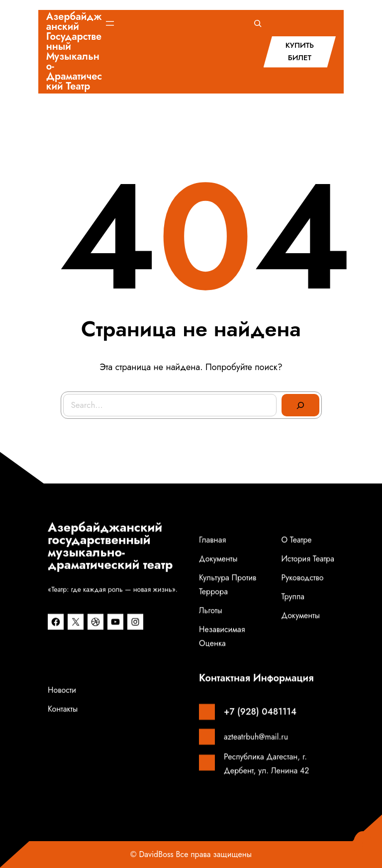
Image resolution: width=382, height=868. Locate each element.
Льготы (211, 615)
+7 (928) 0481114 (260, 716)
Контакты (63, 714)
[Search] (300, 405)
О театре (296, 544)
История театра (308, 563)
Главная (212, 544)
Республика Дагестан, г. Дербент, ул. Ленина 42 (266, 768)
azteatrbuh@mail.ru (256, 741)
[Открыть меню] (110, 23)
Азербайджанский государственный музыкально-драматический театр (74, 51)
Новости (62, 695)
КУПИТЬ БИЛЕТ (300, 52)
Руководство (302, 582)
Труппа (293, 601)
